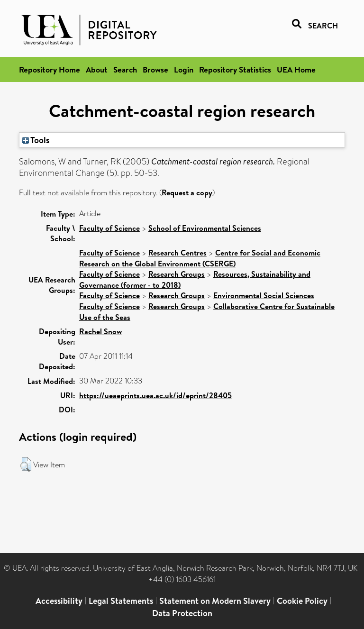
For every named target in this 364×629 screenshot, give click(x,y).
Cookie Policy (302, 601)
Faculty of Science (109, 228)
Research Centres (177, 253)
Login (184, 69)
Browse (155, 69)
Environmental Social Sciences (264, 295)
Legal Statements (121, 601)
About (97, 69)
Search (125, 69)
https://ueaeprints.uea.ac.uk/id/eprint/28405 (155, 395)
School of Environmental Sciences (205, 228)
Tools (36, 140)
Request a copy (187, 192)
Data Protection (182, 613)
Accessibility (59, 601)
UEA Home (296, 69)
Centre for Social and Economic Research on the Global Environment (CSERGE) (200, 258)
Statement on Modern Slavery (215, 601)
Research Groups (177, 274)
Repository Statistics (235, 69)
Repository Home (50, 69)
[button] (26, 465)
